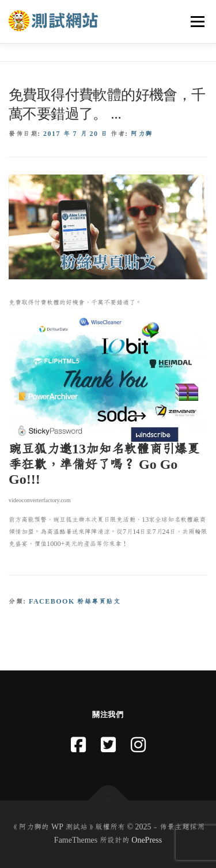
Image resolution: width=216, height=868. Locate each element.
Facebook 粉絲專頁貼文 (75, 601)
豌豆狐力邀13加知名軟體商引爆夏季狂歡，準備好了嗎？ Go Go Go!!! (104, 464)
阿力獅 (142, 134)
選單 (196, 21)
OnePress (147, 840)
